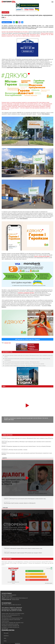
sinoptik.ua (18, 643)
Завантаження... (6, 22)
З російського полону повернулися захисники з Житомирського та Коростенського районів (24, 364)
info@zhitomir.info (12, 595)
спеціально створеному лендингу (26, 293)
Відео (4, 386)
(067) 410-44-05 (8, 596)
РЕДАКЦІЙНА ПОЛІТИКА (8, 630)
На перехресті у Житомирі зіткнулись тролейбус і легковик (14, 450)
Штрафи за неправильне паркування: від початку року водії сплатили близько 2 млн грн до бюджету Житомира (26, 446)
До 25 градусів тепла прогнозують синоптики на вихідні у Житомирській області (22, 362)
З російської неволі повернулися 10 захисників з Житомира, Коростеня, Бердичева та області (25, 366)
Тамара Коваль (15, 599)
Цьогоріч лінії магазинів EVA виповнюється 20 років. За (15, 32)
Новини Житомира (7, 435)
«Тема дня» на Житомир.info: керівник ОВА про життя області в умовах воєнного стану (23, 548)
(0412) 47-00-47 (8, 605)
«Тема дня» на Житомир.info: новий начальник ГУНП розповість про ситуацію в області (23, 553)
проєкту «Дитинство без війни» (42, 256)
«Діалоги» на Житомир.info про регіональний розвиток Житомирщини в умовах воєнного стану (25, 499)
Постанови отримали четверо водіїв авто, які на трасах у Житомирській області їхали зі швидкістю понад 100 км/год (27, 438)
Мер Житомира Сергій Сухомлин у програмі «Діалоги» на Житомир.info (20, 503)
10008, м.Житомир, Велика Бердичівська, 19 (17, 598)
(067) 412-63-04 (17, 605)
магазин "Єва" (8, 343)
